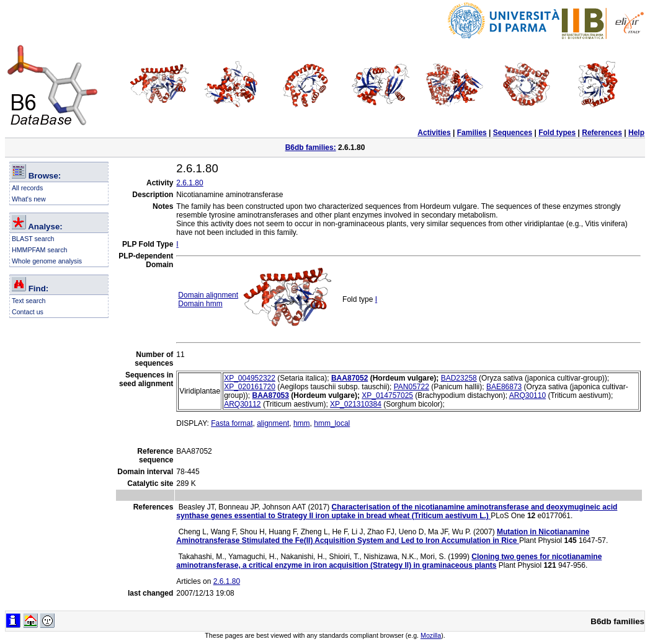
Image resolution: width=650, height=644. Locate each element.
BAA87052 (349, 378)
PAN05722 (412, 387)
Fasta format (232, 423)
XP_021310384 (356, 404)
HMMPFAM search (39, 250)
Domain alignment (208, 295)
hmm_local (332, 423)
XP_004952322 (250, 378)
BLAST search (33, 239)
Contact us (28, 312)
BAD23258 (459, 378)
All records (27, 188)
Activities (434, 133)
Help (636, 133)
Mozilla (431, 635)
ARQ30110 (528, 395)
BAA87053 (271, 395)
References (602, 133)
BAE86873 (504, 387)
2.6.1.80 (189, 183)
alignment (273, 423)
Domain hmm (200, 304)
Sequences (513, 133)
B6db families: (311, 148)
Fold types (557, 133)
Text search (29, 301)
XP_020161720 (250, 387)
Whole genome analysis (47, 261)
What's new (29, 199)
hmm (302, 423)
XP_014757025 (387, 395)
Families (472, 133)
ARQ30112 (242, 404)
